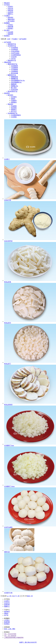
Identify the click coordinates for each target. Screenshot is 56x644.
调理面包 (14, 102)
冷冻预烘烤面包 (16, 115)
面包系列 (10, 95)
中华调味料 (15, 70)
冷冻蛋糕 (14, 117)
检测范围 (7, 622)
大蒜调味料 (15, 68)
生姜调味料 (15, 66)
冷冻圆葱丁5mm (9, 445)
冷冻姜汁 (7, 159)
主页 (9, 39)
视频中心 (7, 606)
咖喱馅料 (14, 84)
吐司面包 (14, 97)
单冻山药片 (8, 323)
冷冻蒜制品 (15, 48)
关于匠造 (7, 599)
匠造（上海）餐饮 (10, 629)
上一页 (9, 596)
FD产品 (13, 59)
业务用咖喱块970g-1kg (18, 80)
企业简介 (7, 601)
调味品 (6, 613)
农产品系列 (23, 39)
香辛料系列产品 (12, 91)
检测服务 (7, 618)
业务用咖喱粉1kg (16, 82)
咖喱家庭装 (15, 77)
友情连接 (7, 627)
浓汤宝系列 (15, 90)
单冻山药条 (8, 282)
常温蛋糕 (14, 106)
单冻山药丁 (8, 364)
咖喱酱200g (15, 86)
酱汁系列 (14, 88)
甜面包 (13, 99)
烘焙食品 (7, 611)
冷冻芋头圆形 (8, 527)
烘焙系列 (7, 93)
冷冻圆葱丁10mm (9, 486)
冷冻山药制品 (15, 51)
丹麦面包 (14, 101)
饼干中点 (14, 111)
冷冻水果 (14, 57)
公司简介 (7, 620)
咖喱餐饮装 (15, 79)
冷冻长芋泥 (8, 200)
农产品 (6, 615)
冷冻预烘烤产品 (12, 113)
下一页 (17, 596)
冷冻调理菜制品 (16, 55)
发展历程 (7, 605)
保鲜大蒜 (7, 552)
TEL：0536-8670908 (10, 634)
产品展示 (15, 39)
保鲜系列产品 (12, 44)
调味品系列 (8, 62)
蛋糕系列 (10, 104)
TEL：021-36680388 (10, 636)
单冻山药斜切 (8, 405)
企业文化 (7, 603)
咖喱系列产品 (12, 75)
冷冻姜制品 (15, 49)
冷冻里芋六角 (8, 593)
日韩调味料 (15, 71)
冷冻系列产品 (12, 46)
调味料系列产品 (12, 64)
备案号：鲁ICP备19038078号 (28, 642)
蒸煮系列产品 (12, 60)
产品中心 (7, 610)
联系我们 (7, 624)
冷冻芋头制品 (15, 53)
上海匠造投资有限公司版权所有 (14, 638)
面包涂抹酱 (15, 73)
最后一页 (30, 596)
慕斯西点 (14, 110)
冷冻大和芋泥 (8, 241)
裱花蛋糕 (14, 108)
